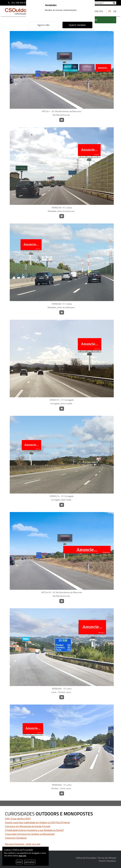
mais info (22, 856)
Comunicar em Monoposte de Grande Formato (28, 826)
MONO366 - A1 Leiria (62, 787)
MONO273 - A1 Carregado (62, 402)
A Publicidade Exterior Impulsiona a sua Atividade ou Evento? (34, 830)
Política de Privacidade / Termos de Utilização (96, 858)
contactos (97, 11)
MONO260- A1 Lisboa (62, 306)
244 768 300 (17, 3)
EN (115, 11)
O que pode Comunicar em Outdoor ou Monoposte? (30, 834)
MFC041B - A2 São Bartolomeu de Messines (62, 594)
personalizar (30, 862)
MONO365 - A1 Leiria (62, 690)
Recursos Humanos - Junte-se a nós (23, 844)
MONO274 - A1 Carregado (62, 498)
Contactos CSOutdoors (16, 838)
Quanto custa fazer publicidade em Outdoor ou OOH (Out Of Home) (37, 822)
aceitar (19, 862)
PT (110, 11)
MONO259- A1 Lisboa (62, 209)
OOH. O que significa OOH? (18, 819)
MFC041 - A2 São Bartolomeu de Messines (62, 113)
